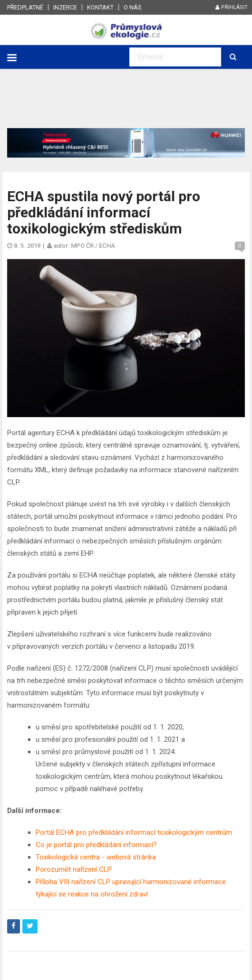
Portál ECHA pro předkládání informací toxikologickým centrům (134, 832)
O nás (133, 7)
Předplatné (25, 7)
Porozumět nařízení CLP (74, 869)
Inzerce (65, 7)
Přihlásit (232, 7)
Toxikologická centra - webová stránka (96, 857)
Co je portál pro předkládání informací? (96, 845)
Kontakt (100, 7)
